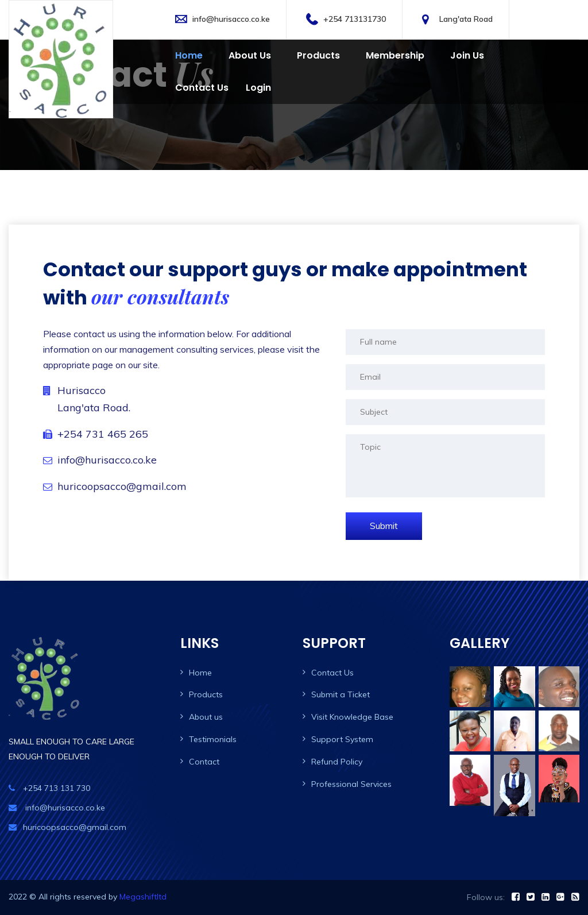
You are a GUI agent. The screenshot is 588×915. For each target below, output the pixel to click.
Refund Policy (337, 762)
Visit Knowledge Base (352, 717)
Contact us (202, 88)
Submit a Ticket (341, 694)
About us (206, 717)
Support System (342, 739)
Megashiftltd (143, 897)
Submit (384, 526)
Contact (204, 762)
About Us (250, 55)
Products (318, 55)
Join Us (467, 55)
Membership (395, 55)
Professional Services (351, 784)
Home (189, 55)
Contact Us (332, 673)
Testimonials (213, 739)
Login (258, 88)
